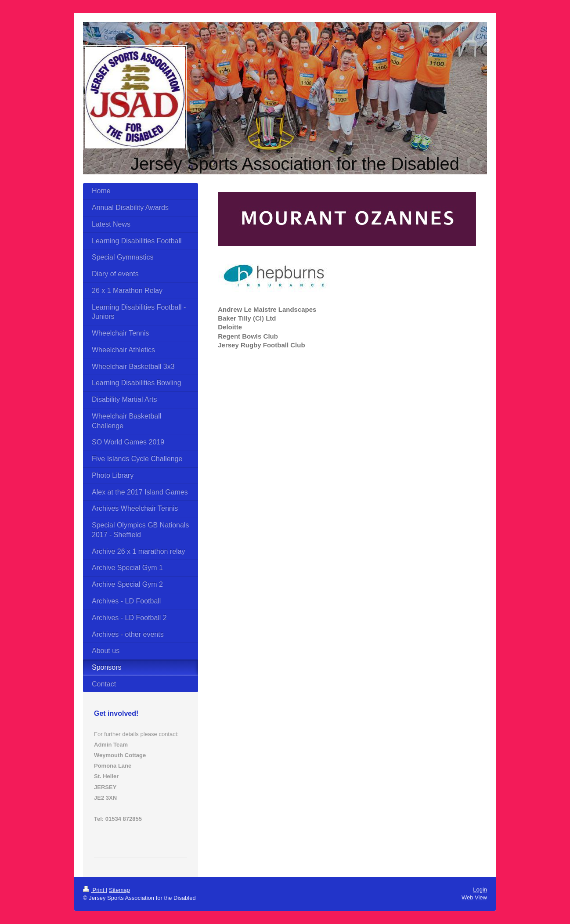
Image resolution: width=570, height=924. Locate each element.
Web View (474, 897)
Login (480, 890)
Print (94, 890)
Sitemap (119, 890)
